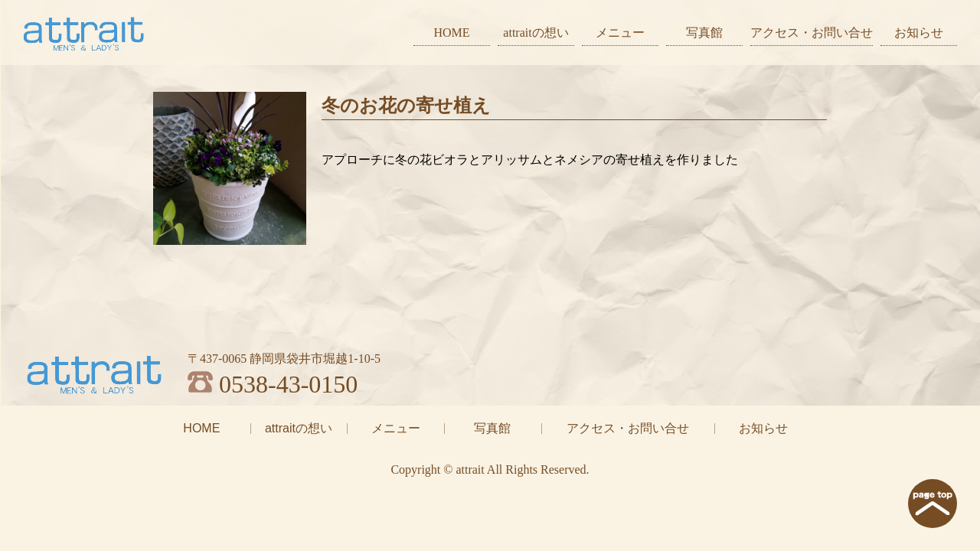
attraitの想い (536, 33)
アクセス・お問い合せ (812, 33)
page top (933, 504)
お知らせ (919, 33)
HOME (451, 33)
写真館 (704, 33)
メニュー (620, 33)
